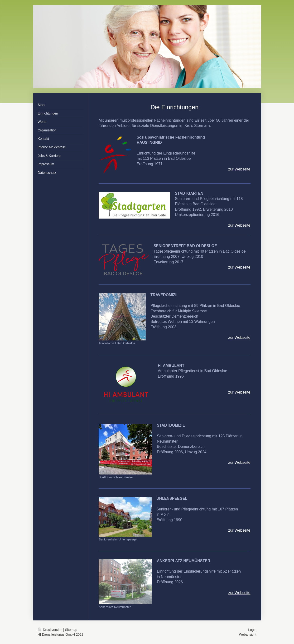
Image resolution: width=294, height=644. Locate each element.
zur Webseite (239, 169)
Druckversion (51, 630)
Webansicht (248, 634)
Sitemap (71, 630)
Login (252, 630)
